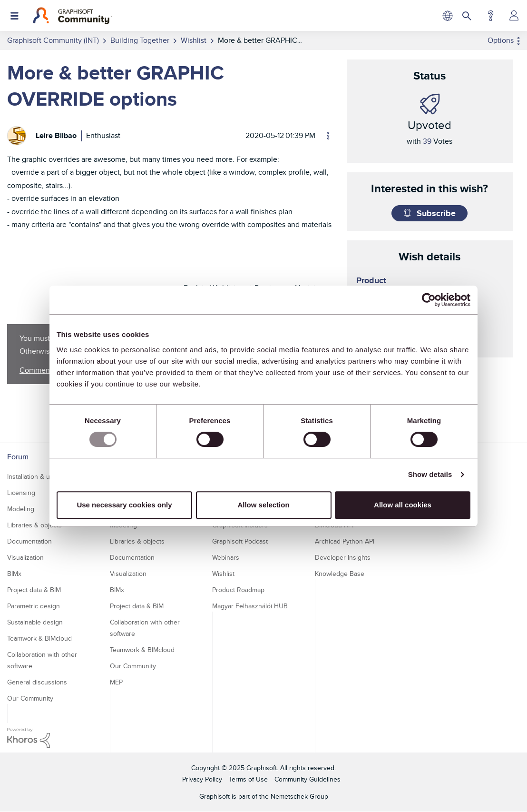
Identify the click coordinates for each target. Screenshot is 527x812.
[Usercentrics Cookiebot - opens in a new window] (429, 300)
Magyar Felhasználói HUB (250, 606)
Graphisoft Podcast (240, 541)
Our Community (30, 698)
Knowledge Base (340, 574)
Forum (18, 457)
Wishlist (223, 574)
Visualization (25, 557)
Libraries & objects (34, 525)
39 (427, 141)
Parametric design (34, 606)
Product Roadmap (238, 590)
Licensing (21, 493)
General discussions (37, 682)
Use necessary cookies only (124, 505)
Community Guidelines (307, 779)
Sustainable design (35, 622)
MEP (116, 682)
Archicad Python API (345, 541)
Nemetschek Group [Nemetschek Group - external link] (299, 796)
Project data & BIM (34, 590)
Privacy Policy (202, 779)
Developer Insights (343, 557)
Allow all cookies (403, 505)
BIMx (14, 574)
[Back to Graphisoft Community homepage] (73, 16)
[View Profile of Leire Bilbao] (56, 135)
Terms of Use (248, 779)
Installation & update (37, 476)
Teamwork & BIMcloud (39, 638)
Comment (36, 370)
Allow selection (263, 505)
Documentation (29, 541)
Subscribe (436, 213)
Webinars (226, 557)
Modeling (21, 509)
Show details (430, 474)
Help (491, 16)
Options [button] (501, 40)
